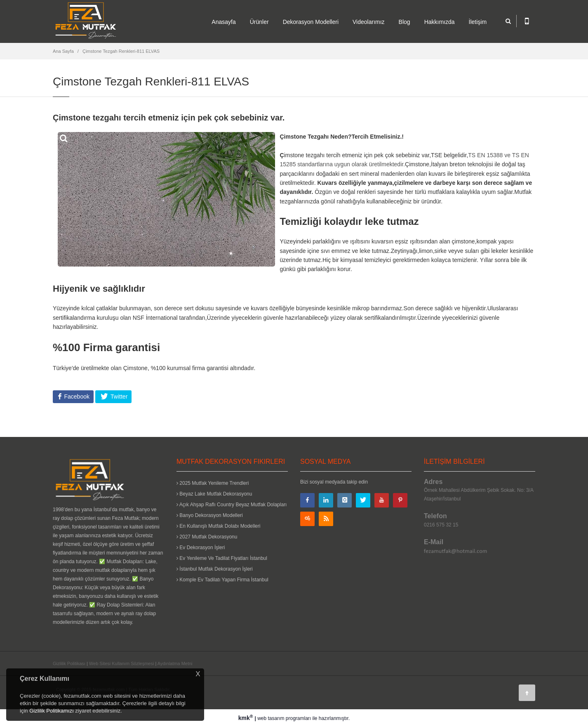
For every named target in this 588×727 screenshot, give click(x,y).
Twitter (118, 397)
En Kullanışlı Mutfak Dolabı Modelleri (218, 526)
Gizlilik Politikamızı (52, 711)
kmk (247, 718)
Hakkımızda (440, 22)
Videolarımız (369, 22)
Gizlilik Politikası (69, 663)
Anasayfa (223, 22)
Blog (405, 22)
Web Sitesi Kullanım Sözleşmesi (122, 663)
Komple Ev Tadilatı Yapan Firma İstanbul (222, 580)
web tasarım (271, 718)
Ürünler (259, 22)
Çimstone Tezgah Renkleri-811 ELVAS (121, 51)
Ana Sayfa (63, 51)
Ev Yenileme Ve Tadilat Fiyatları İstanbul (222, 558)
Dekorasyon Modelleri (311, 22)
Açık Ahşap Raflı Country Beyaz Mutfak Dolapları (232, 505)
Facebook (76, 397)
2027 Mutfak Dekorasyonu (207, 537)
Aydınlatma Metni (175, 663)
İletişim (478, 22)
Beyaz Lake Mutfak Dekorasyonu (214, 494)
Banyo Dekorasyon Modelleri (210, 515)
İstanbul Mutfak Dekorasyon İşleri (215, 569)
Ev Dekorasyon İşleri (201, 548)
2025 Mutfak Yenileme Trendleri (213, 483)
